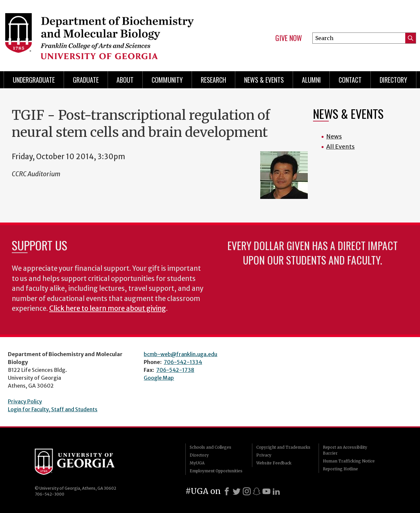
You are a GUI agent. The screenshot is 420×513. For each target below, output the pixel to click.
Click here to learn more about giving (108, 309)
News (334, 136)
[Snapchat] (257, 491)
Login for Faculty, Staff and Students (53, 409)
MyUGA (197, 463)
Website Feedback (274, 463)
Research (213, 80)
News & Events (264, 80)
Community (167, 80)
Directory (393, 80)
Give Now (289, 38)
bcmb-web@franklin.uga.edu (180, 354)
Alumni (311, 80)
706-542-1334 (183, 362)
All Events (340, 147)
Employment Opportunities (216, 471)
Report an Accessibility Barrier (345, 450)
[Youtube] (266, 491)
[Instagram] (247, 491)
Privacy (264, 455)
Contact (350, 80)
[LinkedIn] (276, 491)
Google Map (159, 378)
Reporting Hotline (340, 469)
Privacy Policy (25, 401)
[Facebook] (227, 491)
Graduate (86, 80)
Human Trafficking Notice (349, 461)
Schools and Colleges (210, 447)
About (125, 80)
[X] (237, 491)
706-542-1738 (175, 370)
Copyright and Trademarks (283, 447)
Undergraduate (34, 80)
